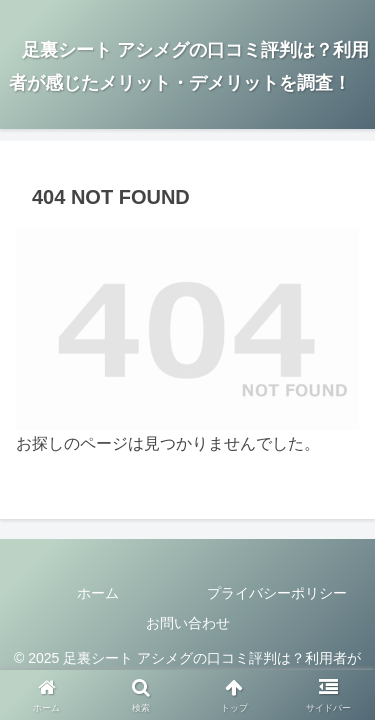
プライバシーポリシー (277, 593)
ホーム (98, 593)
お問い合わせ (188, 623)
